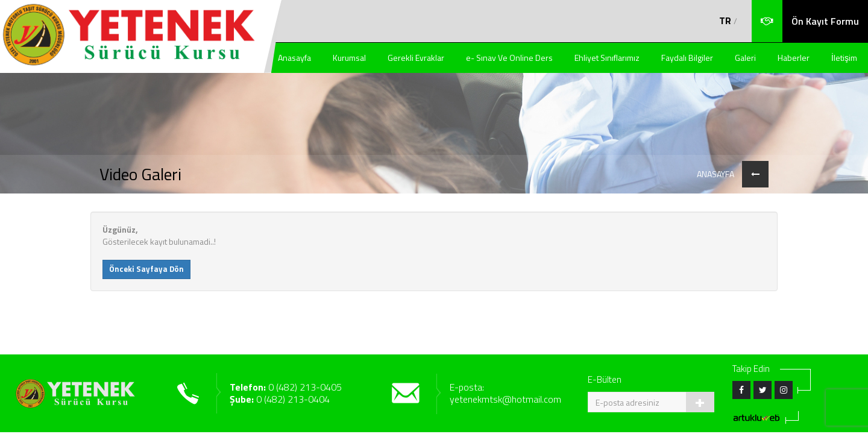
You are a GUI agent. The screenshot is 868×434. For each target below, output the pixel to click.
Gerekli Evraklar (416, 58)
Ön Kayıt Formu (825, 21)
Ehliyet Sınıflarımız (607, 58)
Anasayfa (294, 58)
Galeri (745, 58)
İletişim (844, 58)
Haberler (794, 58)
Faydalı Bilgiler (687, 58)
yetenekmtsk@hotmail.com (505, 399)
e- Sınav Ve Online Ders (509, 58)
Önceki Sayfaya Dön (146, 269)
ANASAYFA (715, 174)
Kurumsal (349, 58)
